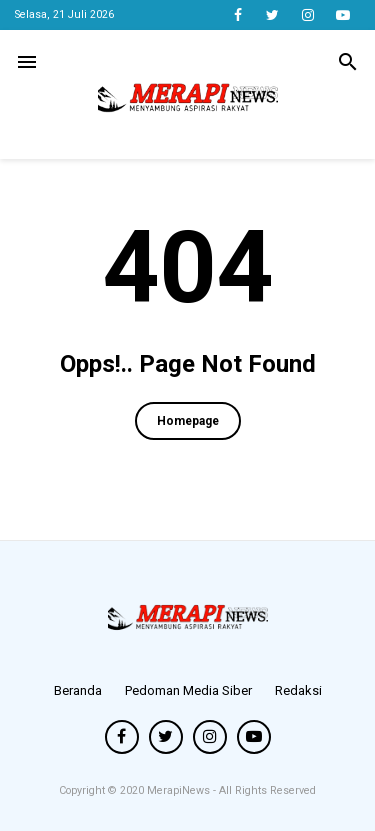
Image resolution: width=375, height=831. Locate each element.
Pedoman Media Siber (188, 690)
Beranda (78, 690)
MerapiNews (180, 790)
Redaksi (298, 690)
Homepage (188, 421)
